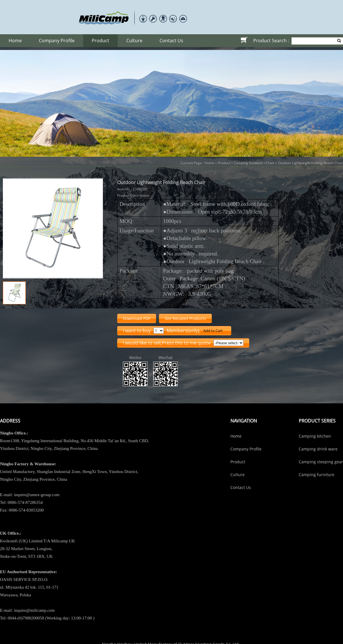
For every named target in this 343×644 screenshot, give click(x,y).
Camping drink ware (318, 449)
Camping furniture (248, 163)
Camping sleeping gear (321, 462)
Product (100, 41)
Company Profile (57, 41)
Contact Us (171, 41)
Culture (134, 41)
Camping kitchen (315, 436)
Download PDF (137, 318)
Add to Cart (213, 331)
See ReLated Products (185, 318)
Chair (270, 163)
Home (15, 41)
